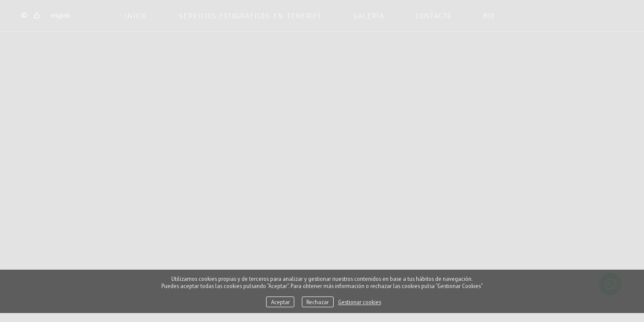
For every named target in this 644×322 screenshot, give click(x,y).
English (60, 15)
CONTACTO (434, 16)
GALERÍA (369, 16)
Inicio (136, 16)
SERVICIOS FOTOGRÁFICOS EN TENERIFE (251, 16)
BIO (489, 16)
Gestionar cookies (360, 302)
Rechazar (318, 302)
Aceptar (280, 302)
